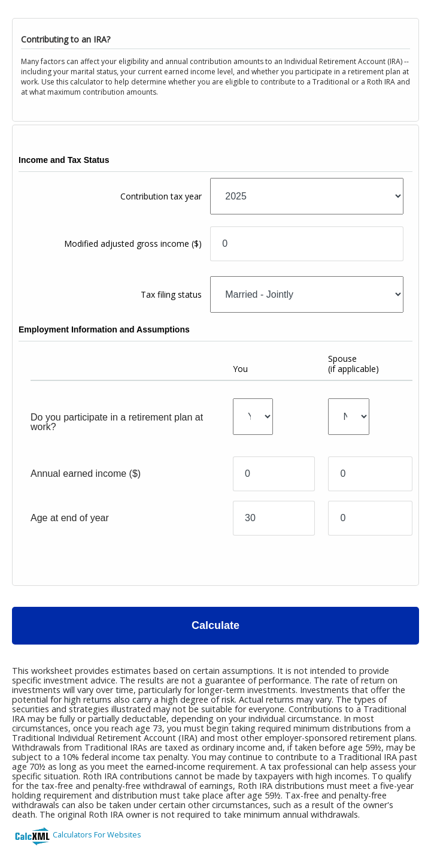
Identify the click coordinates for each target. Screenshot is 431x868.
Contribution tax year (161, 196)
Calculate (215, 625)
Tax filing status (171, 294)
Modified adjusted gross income (133, 244)
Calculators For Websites (97, 834)
